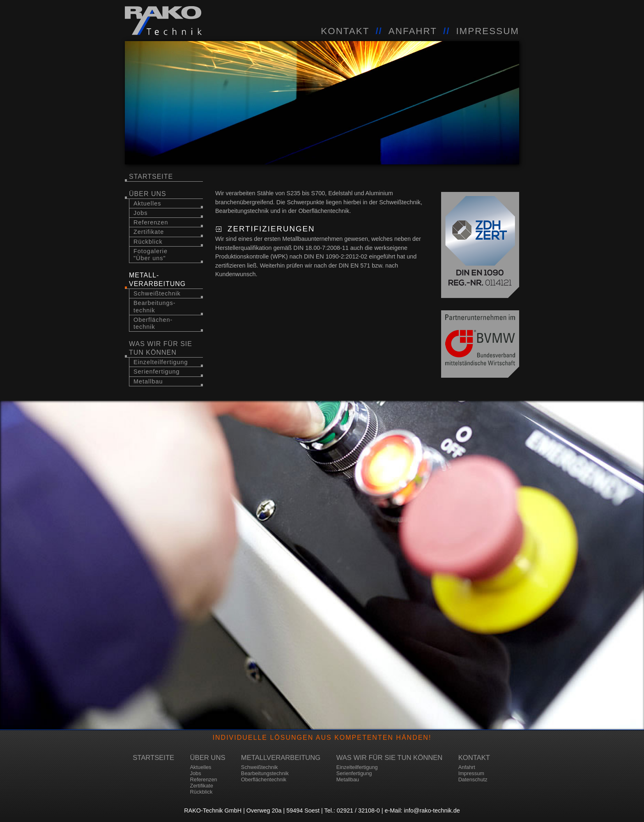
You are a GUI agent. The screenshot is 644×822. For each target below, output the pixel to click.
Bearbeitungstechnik (265, 773)
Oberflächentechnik (264, 779)
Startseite (151, 177)
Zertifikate (149, 232)
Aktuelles (147, 203)
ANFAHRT (413, 31)
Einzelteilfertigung (161, 362)
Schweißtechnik (157, 293)
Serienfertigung (157, 372)
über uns (148, 194)
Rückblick (148, 242)
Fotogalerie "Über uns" (151, 255)
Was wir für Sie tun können (161, 348)
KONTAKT (345, 31)
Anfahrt (467, 767)
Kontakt (474, 758)
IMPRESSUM (488, 31)
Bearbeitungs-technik (155, 306)
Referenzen (151, 222)
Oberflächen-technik (153, 323)
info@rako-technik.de (432, 810)
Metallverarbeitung (281, 758)
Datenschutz (473, 779)
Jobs (140, 213)
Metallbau (148, 381)
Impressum (471, 773)
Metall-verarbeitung (157, 279)
